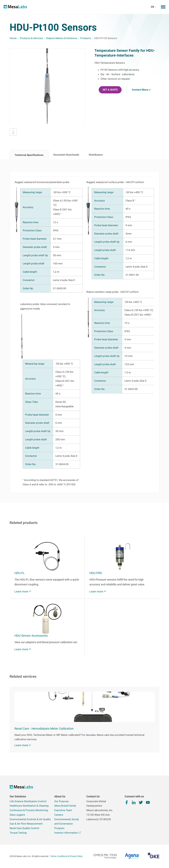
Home (13, 38)
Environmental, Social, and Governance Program (67, 824)
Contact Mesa (141, 90)
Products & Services (31, 38)
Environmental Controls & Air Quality (30, 819)
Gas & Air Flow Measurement (26, 824)
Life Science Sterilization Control (28, 801)
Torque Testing (18, 833)
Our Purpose (61, 801)
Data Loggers (17, 815)
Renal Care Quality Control (24, 828)
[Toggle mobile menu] (163, 7)
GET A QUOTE (110, 90)
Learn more (23, 745)
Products (86, 38)
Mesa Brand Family (65, 806)
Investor (67, 833)
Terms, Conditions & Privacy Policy (67, 856)
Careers (59, 815)
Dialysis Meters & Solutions (62, 38)
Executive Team (63, 810)
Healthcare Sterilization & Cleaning (29, 806)
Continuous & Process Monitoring (29, 810)
